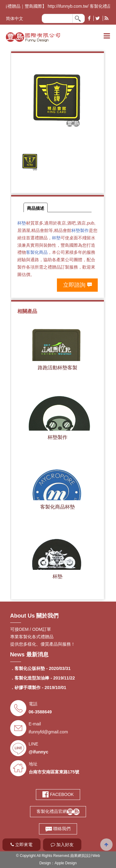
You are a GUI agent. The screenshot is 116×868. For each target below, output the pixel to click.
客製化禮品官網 (58, 811)
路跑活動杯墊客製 (58, 367)
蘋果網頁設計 (81, 856)
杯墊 (22, 223)
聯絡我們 (58, 829)
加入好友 (62, 845)
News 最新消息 (29, 655)
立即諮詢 (74, 285)
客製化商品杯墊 (58, 507)
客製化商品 (37, 252)
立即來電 (21, 845)
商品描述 (36, 208)
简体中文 (15, 18)
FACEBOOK (58, 794)
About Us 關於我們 (34, 616)
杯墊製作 (80, 230)
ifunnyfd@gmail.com (48, 732)
